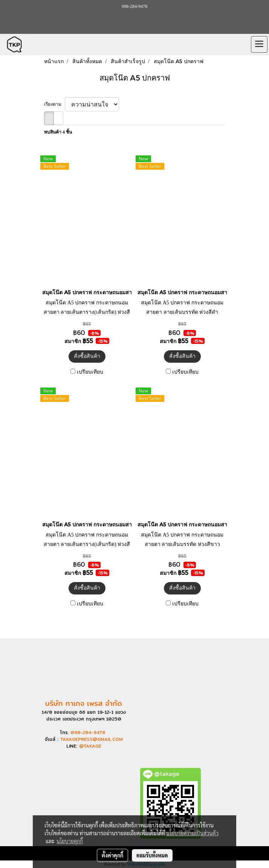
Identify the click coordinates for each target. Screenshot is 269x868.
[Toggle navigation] (259, 44)
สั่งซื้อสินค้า (87, 356)
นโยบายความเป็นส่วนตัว (192, 833)
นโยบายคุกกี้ (70, 841)
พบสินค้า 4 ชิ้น (58, 132)
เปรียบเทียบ (90, 372)
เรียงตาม (54, 104)
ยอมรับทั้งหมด (152, 855)
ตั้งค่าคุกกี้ (112, 855)
